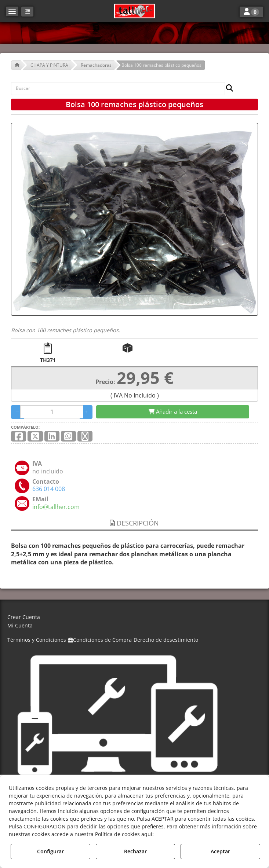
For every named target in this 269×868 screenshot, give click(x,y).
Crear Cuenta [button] (24, 617)
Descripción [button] (134, 523)
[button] (134, 11)
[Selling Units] (52, 412)
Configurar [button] (50, 851)
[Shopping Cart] (173, 412)
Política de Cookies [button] (181, 834)
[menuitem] (134, 617)
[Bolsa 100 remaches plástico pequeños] (134, 219)
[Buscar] (227, 89)
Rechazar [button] (135, 851)
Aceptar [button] (220, 851)
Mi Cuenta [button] (20, 625)
